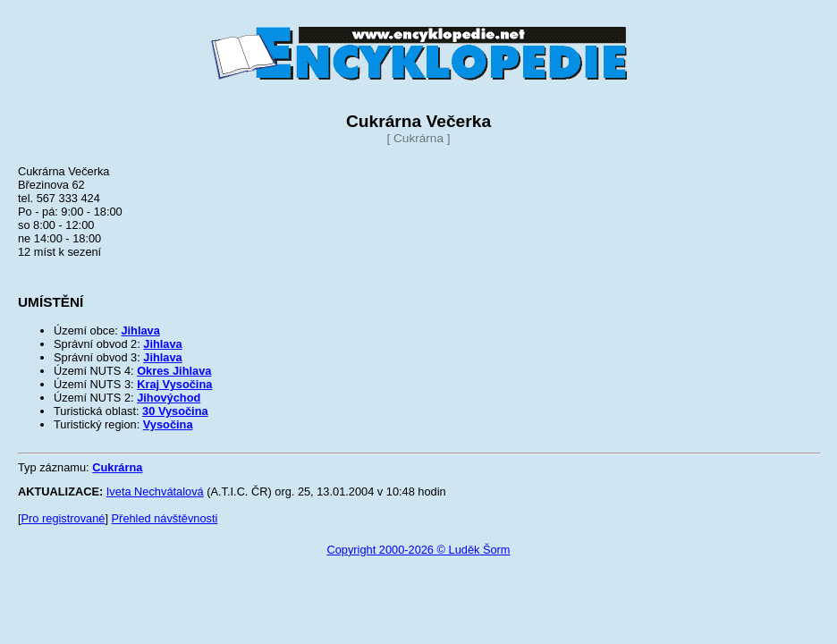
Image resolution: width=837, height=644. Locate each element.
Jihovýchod (169, 398)
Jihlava (140, 330)
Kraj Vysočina (174, 384)
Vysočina (168, 424)
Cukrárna (117, 467)
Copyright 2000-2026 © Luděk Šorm (418, 550)
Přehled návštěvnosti (165, 518)
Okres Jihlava (174, 371)
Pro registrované (63, 518)
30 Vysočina (175, 411)
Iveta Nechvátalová (155, 491)
